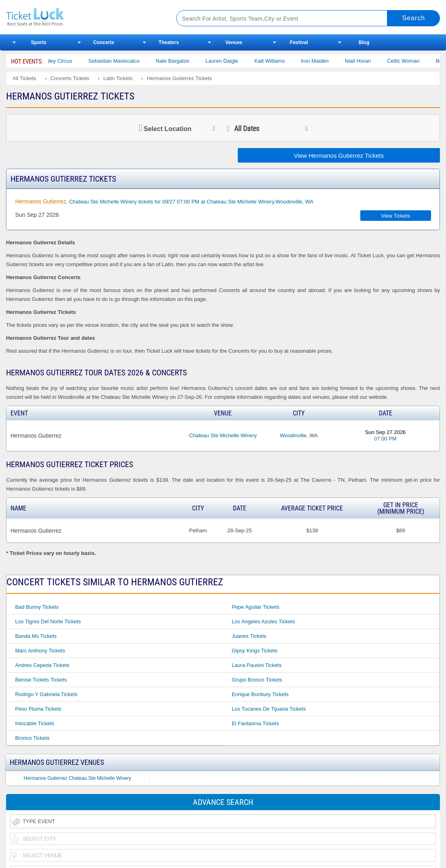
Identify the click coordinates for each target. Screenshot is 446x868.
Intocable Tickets (35, 723)
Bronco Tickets (32, 738)
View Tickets (395, 216)
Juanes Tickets (249, 636)
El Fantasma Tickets (255, 723)
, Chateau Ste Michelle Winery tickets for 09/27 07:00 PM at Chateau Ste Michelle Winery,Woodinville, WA (164, 201)
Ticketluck (82, 17)
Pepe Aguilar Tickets (256, 607)
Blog (364, 42)
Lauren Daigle (230, 61)
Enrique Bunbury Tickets (260, 694)
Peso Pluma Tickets (38, 709)
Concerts (104, 42)
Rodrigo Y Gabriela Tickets (46, 694)
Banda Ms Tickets (36, 636)
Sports (38, 42)
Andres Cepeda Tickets (42, 665)
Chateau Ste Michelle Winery (223, 435)
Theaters (169, 42)
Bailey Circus (65, 61)
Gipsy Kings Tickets (255, 651)
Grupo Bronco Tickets (257, 680)
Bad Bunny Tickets (37, 607)
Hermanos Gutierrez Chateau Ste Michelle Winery (78, 778)
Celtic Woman (411, 61)
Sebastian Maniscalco (122, 61)
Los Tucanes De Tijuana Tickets (269, 709)
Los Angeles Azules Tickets (263, 621)
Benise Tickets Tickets (41, 680)
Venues (234, 42)
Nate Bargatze (181, 61)
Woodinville (293, 435)
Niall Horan (366, 61)
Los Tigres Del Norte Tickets (48, 621)
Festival (299, 42)
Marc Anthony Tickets (40, 651)
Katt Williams (278, 61)
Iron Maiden (323, 61)
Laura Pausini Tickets (257, 665)
